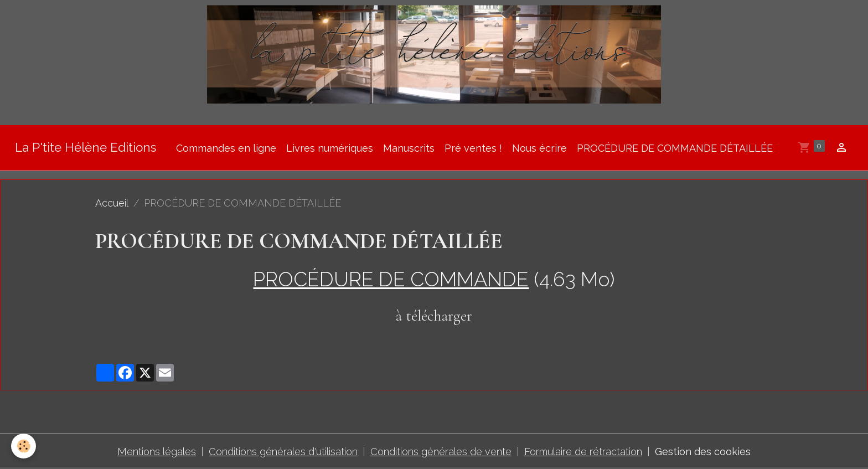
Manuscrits (409, 148)
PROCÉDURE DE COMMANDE (391, 279)
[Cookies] (24, 446)
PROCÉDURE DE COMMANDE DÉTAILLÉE (675, 148)
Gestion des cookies (703, 452)
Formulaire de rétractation (583, 452)
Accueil (112, 203)
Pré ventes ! (473, 148)
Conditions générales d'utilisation (283, 452)
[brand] (86, 148)
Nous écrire (539, 148)
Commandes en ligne (226, 148)
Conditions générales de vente (441, 452)
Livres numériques (330, 148)
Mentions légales (157, 452)
